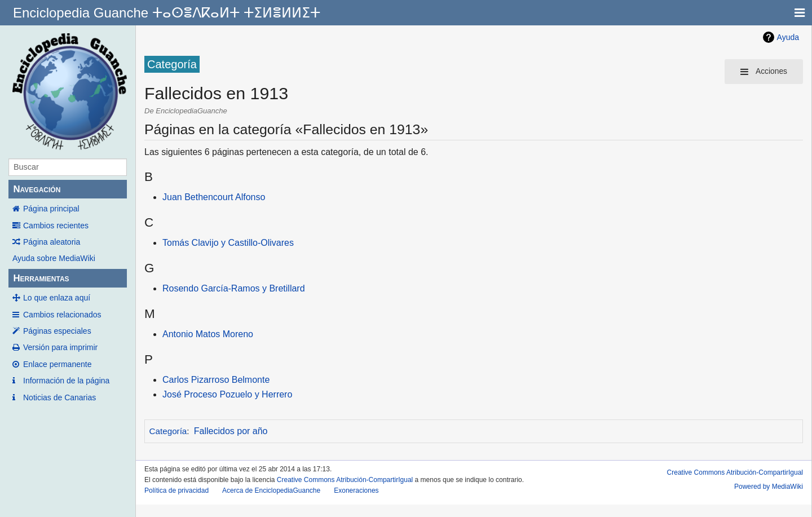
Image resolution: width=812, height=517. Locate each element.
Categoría (168, 431)
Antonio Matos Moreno (208, 334)
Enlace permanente (57, 364)
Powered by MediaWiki (769, 487)
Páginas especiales (57, 331)
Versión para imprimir (60, 347)
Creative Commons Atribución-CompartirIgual (345, 480)
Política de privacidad (176, 491)
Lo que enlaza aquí (57, 298)
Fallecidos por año (231, 431)
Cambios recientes (56, 226)
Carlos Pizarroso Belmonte (216, 380)
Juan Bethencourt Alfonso (214, 197)
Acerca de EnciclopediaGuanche (271, 491)
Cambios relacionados (62, 315)
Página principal (51, 209)
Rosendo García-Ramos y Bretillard (234, 288)
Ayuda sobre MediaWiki (54, 258)
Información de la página (66, 381)
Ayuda (788, 37)
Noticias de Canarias (59, 397)
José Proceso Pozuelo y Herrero (227, 394)
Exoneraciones (356, 491)
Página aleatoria (52, 242)
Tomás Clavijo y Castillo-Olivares (228, 243)
